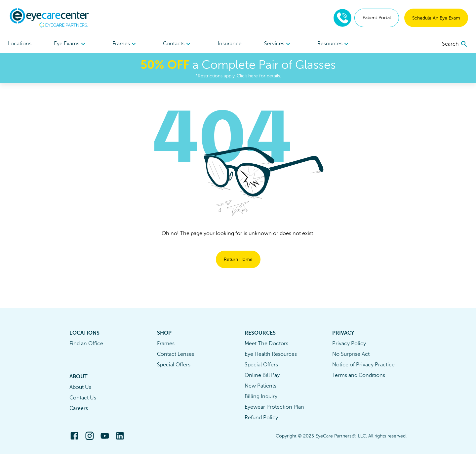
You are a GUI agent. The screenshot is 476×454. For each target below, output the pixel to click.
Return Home (238, 259)
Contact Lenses (176, 354)
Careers (79, 408)
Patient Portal (377, 18)
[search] (455, 44)
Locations (20, 44)
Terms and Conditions (359, 375)
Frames (166, 344)
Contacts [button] (178, 44)
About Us (80, 387)
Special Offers (174, 365)
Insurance (230, 44)
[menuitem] (71, 44)
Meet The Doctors (266, 344)
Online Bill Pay (262, 375)
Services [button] (278, 44)
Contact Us (83, 398)
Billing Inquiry (261, 396)
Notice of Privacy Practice (363, 365)
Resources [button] (334, 44)
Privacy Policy (349, 344)
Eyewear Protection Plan (274, 407)
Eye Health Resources (271, 354)
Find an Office (86, 344)
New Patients (260, 386)
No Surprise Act (351, 354)
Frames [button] (125, 44)
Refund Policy (261, 418)
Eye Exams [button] (71, 44)
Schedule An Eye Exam (436, 18)
